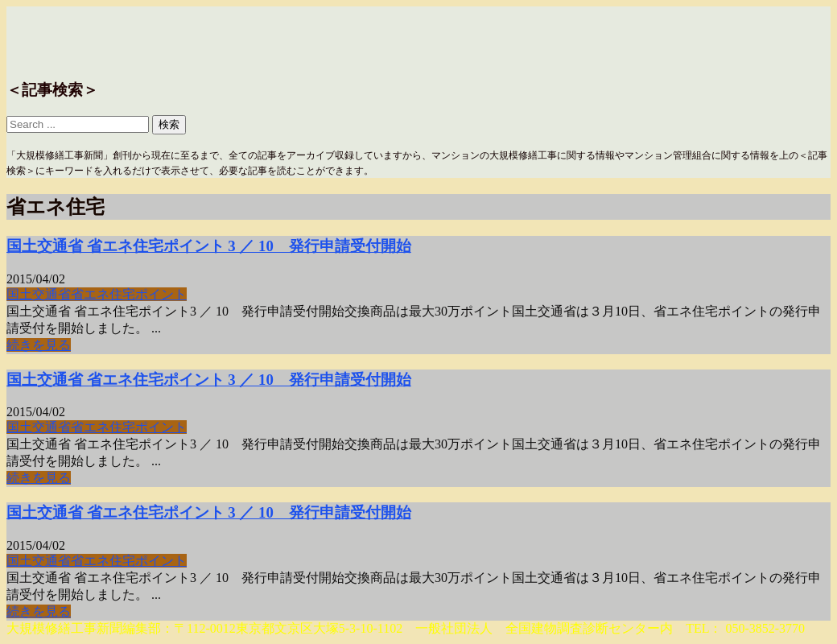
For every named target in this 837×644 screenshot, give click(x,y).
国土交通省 (39, 294)
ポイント (161, 294)
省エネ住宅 (103, 294)
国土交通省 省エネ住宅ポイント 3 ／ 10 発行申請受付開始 (209, 246)
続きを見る (39, 345)
